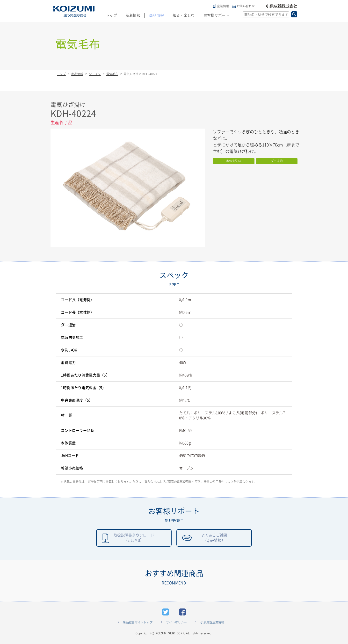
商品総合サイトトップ (138, 623)
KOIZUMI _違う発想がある (74, 11)
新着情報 (133, 15)
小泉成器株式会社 (282, 6)
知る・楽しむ (184, 15)
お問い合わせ (246, 6)
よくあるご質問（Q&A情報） (214, 538)
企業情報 (223, 6)
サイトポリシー (176, 623)
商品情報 (156, 15)
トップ (111, 15)
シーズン (95, 74)
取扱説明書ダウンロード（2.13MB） (134, 538)
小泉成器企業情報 (212, 623)
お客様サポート (216, 15)
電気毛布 (112, 74)
